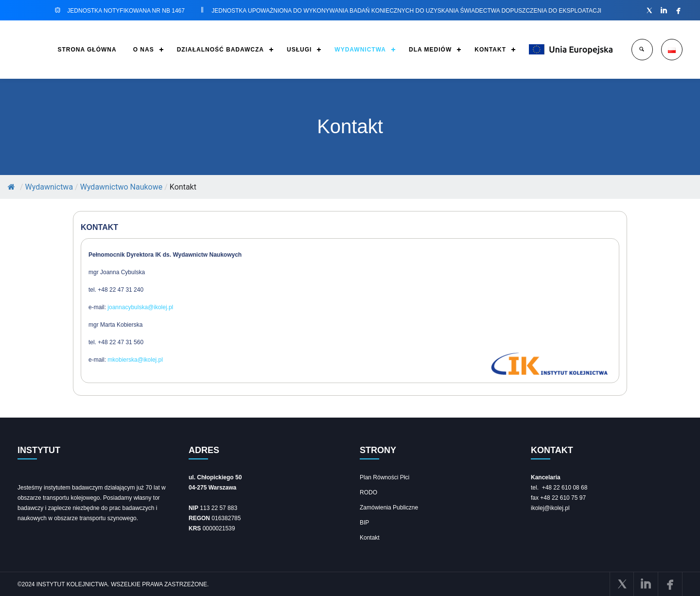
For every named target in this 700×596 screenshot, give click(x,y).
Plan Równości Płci (385, 477)
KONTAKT (490, 50)
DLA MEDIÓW (430, 50)
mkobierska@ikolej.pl (135, 360)
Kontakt (370, 538)
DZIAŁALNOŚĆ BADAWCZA (220, 50)
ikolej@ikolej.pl (550, 508)
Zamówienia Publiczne (389, 508)
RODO (368, 492)
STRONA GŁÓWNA (87, 50)
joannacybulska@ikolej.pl (140, 307)
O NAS (144, 50)
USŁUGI (299, 50)
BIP (364, 523)
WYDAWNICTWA (360, 50)
